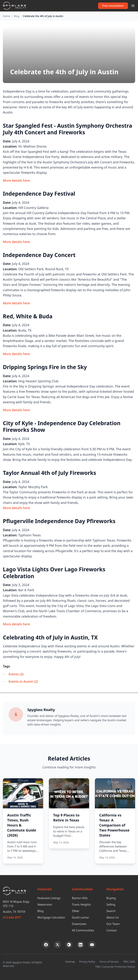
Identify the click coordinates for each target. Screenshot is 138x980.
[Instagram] (69, 945)
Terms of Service (109, 962)
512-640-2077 (12, 917)
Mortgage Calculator (51, 917)
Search (111, 911)
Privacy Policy (87, 962)
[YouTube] (92, 945)
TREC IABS (129, 962)
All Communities (83, 930)
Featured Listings (49, 898)
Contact (112, 930)
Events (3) (16, 674)
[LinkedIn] (80, 945)
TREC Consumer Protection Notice (115, 967)
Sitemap (70, 962)
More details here (16, 180)
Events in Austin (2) (23, 681)
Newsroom (45, 905)
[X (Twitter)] (57, 945)
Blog (17, 16)
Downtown (79, 924)
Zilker (76, 911)
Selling (111, 905)
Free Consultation (113, 6)
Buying (111, 898)
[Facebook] (46, 945)
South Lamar (80, 917)
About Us (113, 917)
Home (6, 16)
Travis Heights (81, 905)
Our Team (113, 924)
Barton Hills (80, 898)
